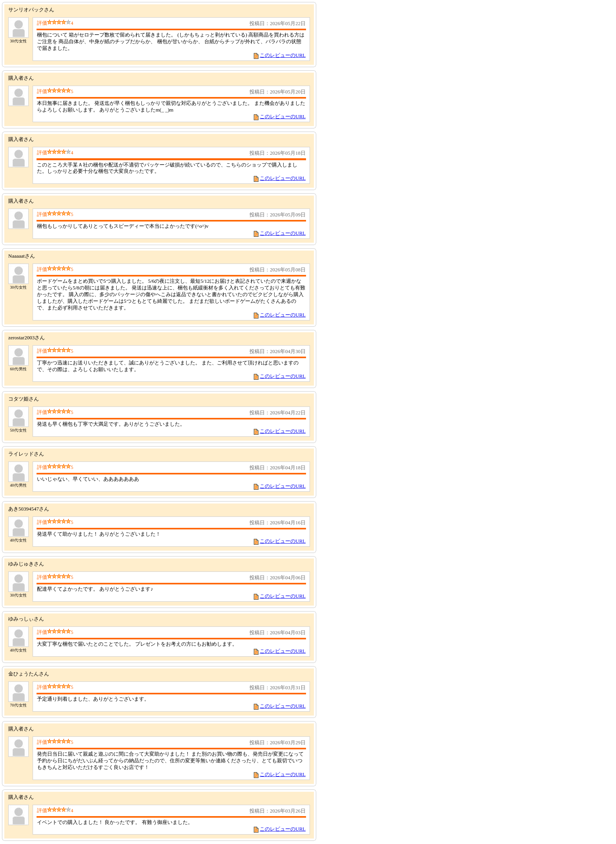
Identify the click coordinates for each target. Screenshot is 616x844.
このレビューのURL (283, 55)
